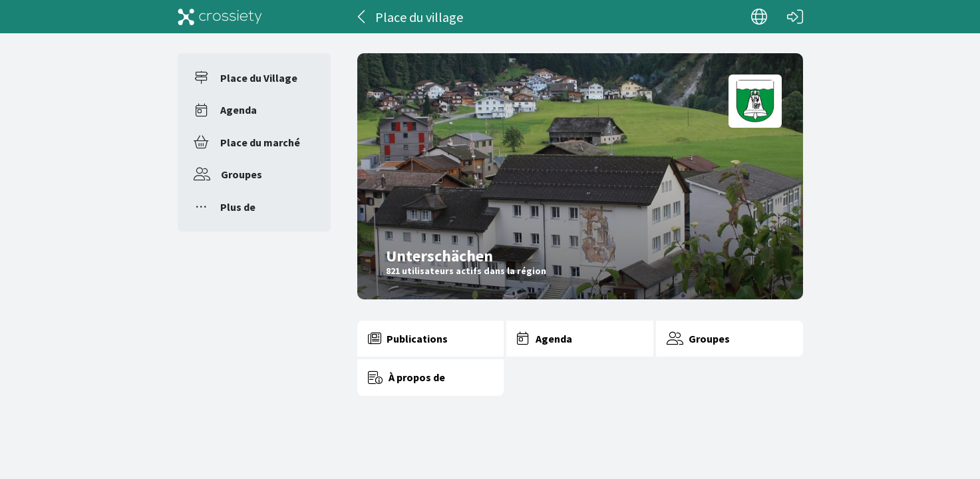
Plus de (238, 207)
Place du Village (259, 78)
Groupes (242, 174)
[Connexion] (795, 17)
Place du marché (260, 142)
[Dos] (362, 17)
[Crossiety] (220, 17)
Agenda (239, 110)
